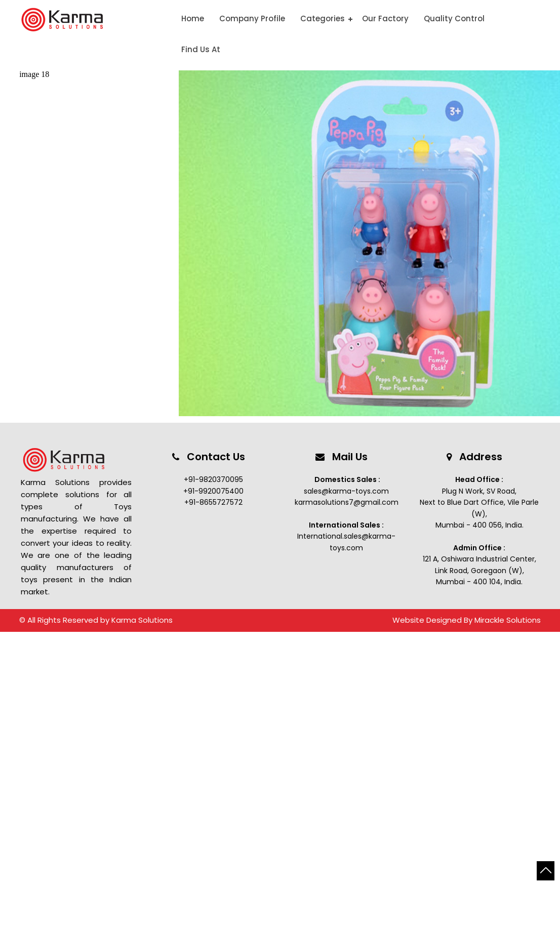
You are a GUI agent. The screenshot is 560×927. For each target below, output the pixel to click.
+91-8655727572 (213, 502)
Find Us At (201, 49)
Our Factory (385, 18)
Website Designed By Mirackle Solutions (467, 620)
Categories (323, 18)
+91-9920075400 (213, 491)
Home (193, 18)
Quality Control (454, 18)
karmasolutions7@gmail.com (347, 502)
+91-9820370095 (213, 479)
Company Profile (252, 18)
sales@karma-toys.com (346, 491)
